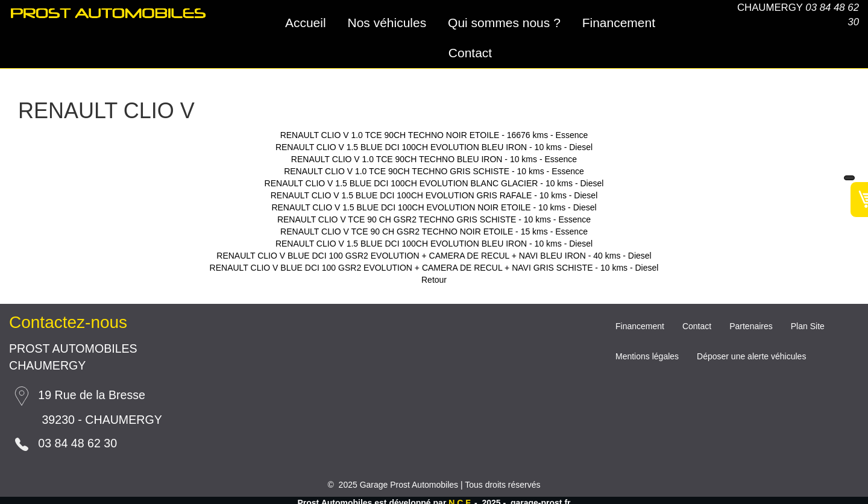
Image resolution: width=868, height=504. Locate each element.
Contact (470, 53)
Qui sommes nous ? (504, 23)
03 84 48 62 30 (77, 443)
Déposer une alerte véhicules (751, 356)
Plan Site (808, 326)
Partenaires (751, 326)
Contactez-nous (68, 322)
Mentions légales (647, 356)
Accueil (306, 23)
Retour (434, 280)
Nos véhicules (387, 23)
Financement (619, 23)
